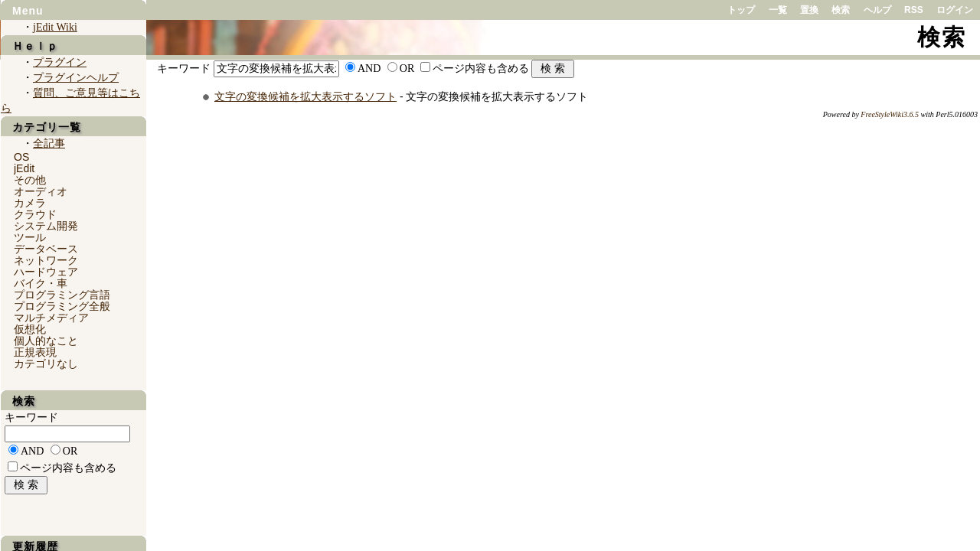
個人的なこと (46, 341)
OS (21, 157)
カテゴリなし (46, 364)
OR (407, 68)
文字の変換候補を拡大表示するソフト (305, 96)
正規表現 (35, 352)
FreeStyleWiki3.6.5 (890, 114)
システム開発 (46, 226)
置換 (809, 10)
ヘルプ (877, 10)
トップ (741, 10)
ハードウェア (46, 272)
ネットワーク (46, 260)
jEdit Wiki (55, 27)
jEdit (24, 168)
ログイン (955, 10)
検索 (841, 10)
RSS (914, 10)
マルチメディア (51, 318)
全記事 (49, 143)
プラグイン (60, 62)
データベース (46, 249)
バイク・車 (41, 283)
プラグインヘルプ (76, 78)
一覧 (778, 10)
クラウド (35, 214)
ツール (30, 237)
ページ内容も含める (481, 68)
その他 (30, 180)
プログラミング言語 (62, 295)
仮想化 (30, 329)
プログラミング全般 (62, 306)
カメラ (30, 203)
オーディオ (41, 191)
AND (369, 68)
